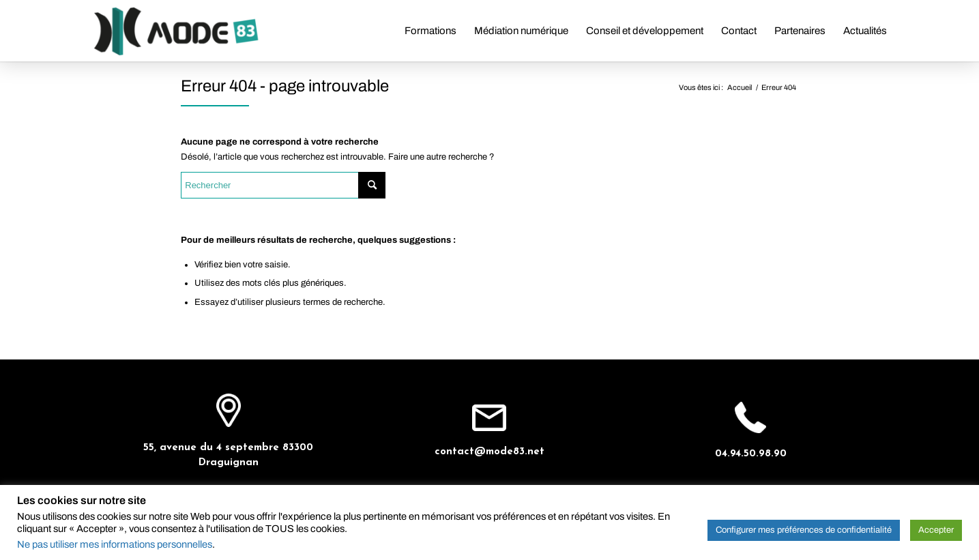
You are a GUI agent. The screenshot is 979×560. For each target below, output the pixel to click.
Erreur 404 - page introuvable (285, 86)
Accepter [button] (936, 530)
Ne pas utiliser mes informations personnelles (115, 544)
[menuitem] (430, 31)
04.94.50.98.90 (751, 454)
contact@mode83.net (489, 452)
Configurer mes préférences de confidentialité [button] (804, 530)
